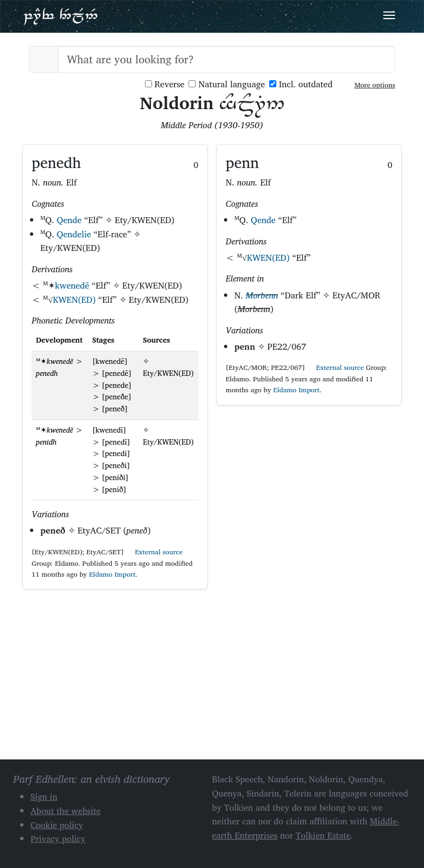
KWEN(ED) (74, 300)
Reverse (165, 84)
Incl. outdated (301, 84)
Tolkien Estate (323, 835)
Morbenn (262, 295)
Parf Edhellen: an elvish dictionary (60, 16)
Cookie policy (57, 825)
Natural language (227, 84)
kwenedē (72, 285)
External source (154, 552)
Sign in (44, 797)
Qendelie (74, 234)
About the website (66, 811)
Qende (69, 220)
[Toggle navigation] (389, 15)
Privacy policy (58, 839)
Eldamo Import (112, 574)
